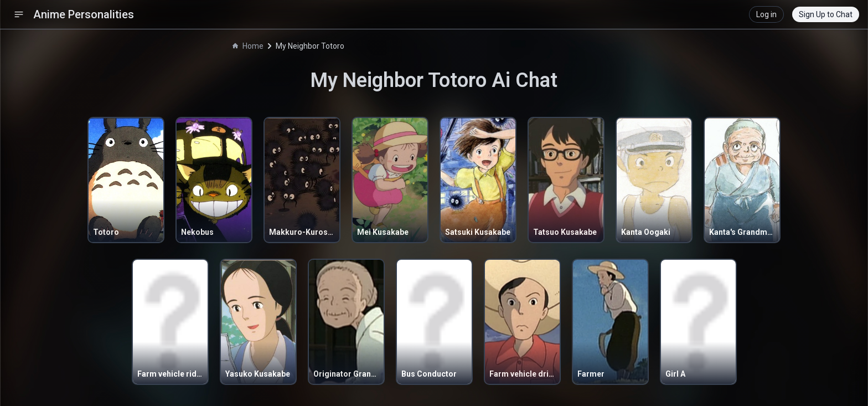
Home (248, 46)
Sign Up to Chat (826, 14)
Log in (766, 14)
